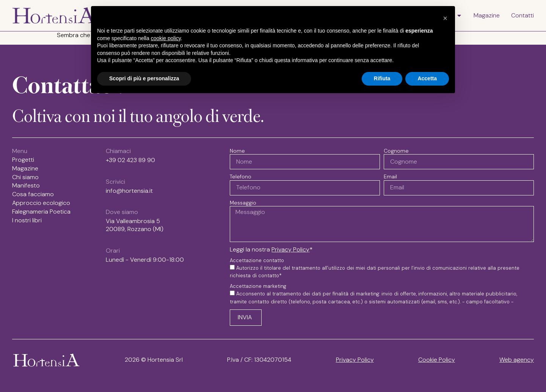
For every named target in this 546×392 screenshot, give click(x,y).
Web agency (517, 360)
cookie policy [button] (166, 38)
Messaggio (243, 203)
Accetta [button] (427, 78)
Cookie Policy (437, 360)
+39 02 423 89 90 (130, 160)
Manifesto (26, 186)
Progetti (23, 160)
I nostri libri (29, 220)
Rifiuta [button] (382, 78)
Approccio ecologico (41, 203)
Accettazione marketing (258, 286)
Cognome (396, 151)
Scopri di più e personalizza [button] (144, 78)
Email (390, 176)
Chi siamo (25, 177)
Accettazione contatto (257, 261)
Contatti (522, 16)
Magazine (487, 16)
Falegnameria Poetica (41, 212)
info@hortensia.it (129, 191)
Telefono (241, 176)
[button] (445, 18)
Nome (237, 151)
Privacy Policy (290, 249)
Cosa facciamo (33, 194)
